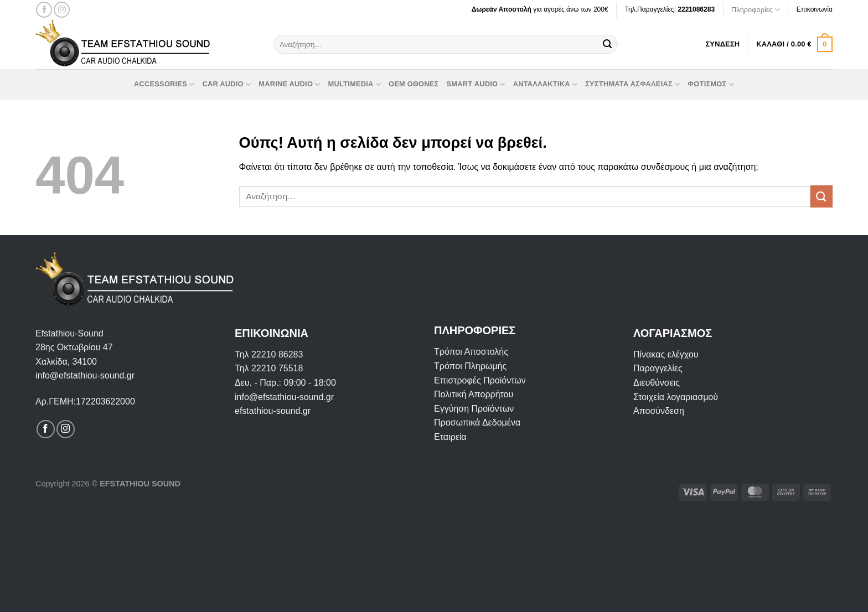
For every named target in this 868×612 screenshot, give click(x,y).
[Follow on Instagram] (62, 10)
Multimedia (355, 84)
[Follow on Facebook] (44, 10)
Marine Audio (289, 84)
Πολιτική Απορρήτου (474, 394)
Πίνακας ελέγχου (666, 354)
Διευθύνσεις (657, 383)
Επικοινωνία (815, 9)
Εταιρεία (450, 437)
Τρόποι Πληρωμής (470, 366)
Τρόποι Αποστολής (471, 352)
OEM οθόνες (414, 84)
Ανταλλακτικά (546, 84)
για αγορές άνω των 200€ (540, 9)
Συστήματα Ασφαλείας (632, 84)
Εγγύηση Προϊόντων (474, 409)
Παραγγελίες (658, 368)
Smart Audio (476, 84)
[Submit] (607, 44)
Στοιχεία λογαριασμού (676, 397)
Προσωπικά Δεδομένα (477, 422)
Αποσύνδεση (659, 411)
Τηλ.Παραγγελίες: (670, 9)
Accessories (164, 84)
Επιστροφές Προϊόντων (480, 380)
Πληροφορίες (756, 10)
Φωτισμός (711, 84)
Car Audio (226, 84)
